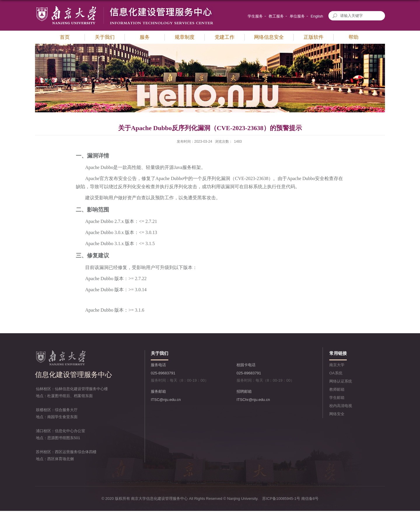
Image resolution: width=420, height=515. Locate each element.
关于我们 (105, 37)
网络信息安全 (269, 37)
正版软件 (314, 37)
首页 (65, 37)
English (317, 16)
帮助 (353, 37)
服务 (145, 37)
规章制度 (185, 37)
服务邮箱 (158, 391)
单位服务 (297, 16)
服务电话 (158, 365)
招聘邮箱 (244, 391)
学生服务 (255, 16)
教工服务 (276, 16)
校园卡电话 (246, 365)
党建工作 (225, 37)
